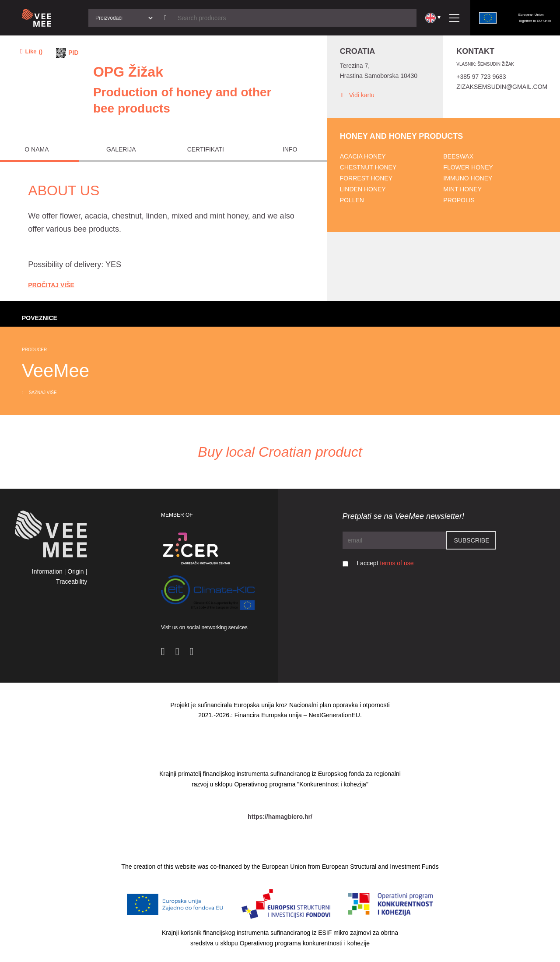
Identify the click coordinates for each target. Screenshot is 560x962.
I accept (385, 563)
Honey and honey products (402, 136)
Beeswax (458, 156)
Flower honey (468, 167)
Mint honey (462, 189)
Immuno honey (468, 178)
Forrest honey (366, 178)
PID (73, 53)
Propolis (459, 200)
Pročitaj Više (51, 285)
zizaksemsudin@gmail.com (502, 87)
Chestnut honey (368, 167)
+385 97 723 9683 (481, 77)
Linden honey (363, 189)
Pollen (352, 200)
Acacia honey (363, 156)
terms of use (397, 563)
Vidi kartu (357, 95)
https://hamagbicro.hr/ (280, 817)
